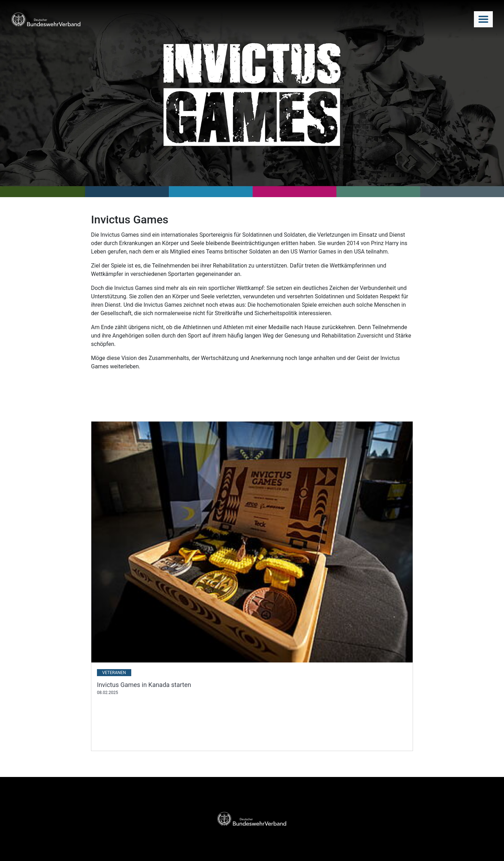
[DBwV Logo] (46, 19)
